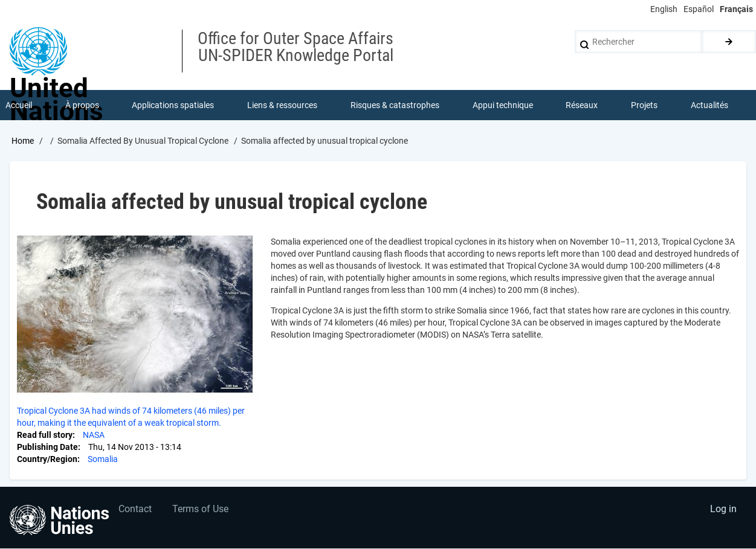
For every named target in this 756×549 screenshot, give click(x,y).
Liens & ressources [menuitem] (282, 105)
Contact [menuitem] (135, 510)
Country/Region (47, 459)
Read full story (45, 435)
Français (736, 9)
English (664, 9)
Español (699, 9)
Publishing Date (47, 447)
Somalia (103, 459)
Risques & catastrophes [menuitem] (395, 105)
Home (23, 141)
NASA (94, 435)
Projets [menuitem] (644, 105)
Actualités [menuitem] (709, 105)
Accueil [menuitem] (19, 105)
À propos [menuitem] (82, 105)
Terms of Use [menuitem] (201, 510)
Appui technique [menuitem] (503, 105)
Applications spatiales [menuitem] (173, 105)
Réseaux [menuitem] (582, 105)
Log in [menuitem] (723, 510)
